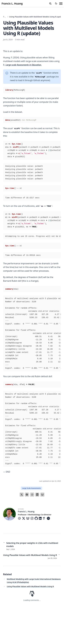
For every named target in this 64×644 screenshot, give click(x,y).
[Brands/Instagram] (33, 518)
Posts (5, 17)
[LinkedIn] (37, 495)
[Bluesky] (42, 495)
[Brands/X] (24, 518)
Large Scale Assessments (32, 488)
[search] (50, 4)
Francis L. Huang (12, 3)
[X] (22, 495)
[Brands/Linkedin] (41, 518)
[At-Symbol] (20, 518)
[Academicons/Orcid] (49, 518)
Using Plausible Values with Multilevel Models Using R (30, 586)
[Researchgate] (54, 518)
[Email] (32, 495)
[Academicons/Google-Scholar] (45, 518)
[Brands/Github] (37, 518)
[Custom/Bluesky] (28, 518)
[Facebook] (27, 495)
